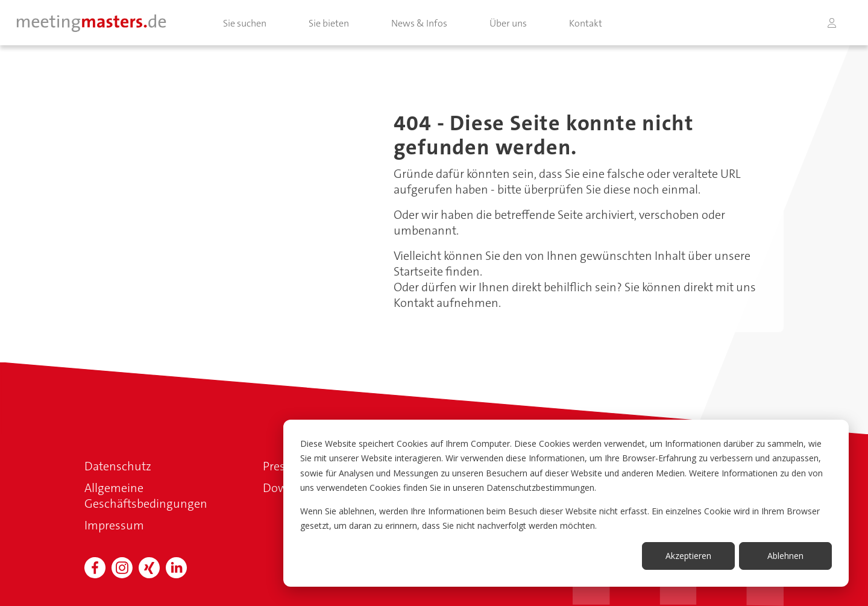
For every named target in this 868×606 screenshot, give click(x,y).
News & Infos (419, 23)
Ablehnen (785, 556)
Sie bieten (329, 23)
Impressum (114, 525)
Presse (280, 466)
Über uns (508, 23)
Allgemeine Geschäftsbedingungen (146, 496)
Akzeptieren (688, 556)
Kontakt (586, 23)
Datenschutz (118, 466)
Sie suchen (245, 23)
